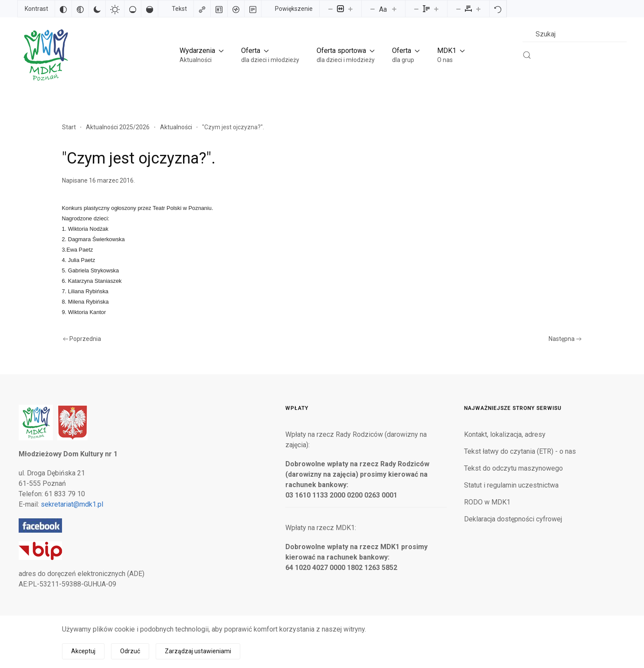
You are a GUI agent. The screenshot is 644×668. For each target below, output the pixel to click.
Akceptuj (83, 651)
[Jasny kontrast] (115, 9)
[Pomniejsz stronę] (330, 9)
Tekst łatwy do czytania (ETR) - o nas (520, 451)
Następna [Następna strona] (565, 339)
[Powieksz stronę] (350, 9)
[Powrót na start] (45, 55)
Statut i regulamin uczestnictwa (511, 485)
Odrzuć (130, 651)
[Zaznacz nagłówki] (219, 9)
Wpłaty (297, 408)
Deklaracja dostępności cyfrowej (513, 519)
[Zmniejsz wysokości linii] (416, 9)
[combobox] (575, 34)
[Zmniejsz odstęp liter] (458, 9)
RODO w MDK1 (487, 502)
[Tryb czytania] (253, 9)
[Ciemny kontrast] (97, 9)
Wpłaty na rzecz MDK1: (321, 528)
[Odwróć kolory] (63, 9)
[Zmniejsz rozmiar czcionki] (373, 9)
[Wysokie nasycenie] (150, 9)
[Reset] (498, 9)
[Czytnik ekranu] (236, 9)
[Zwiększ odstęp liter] (478, 9)
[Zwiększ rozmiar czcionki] (394, 9)
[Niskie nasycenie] (133, 9)
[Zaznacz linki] (202, 9)
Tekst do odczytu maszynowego (513, 468)
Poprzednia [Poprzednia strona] (82, 339)
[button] (202, 55)
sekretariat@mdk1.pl (72, 504)
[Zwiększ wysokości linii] (436, 9)
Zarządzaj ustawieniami (198, 651)
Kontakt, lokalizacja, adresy (505, 434)
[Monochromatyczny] (80, 9)
